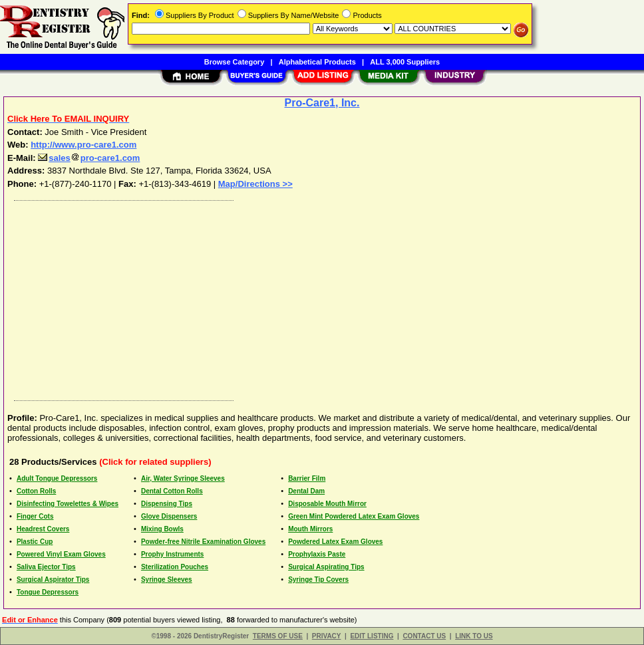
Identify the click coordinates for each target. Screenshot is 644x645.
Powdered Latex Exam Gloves (335, 542)
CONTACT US (424, 636)
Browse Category (234, 62)
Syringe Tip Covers (318, 580)
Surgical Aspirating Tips (326, 567)
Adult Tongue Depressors (57, 478)
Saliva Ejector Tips (46, 567)
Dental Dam (306, 491)
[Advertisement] (323, 297)
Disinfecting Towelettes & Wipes (68, 504)
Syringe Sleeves (167, 580)
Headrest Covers (43, 529)
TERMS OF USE (278, 636)
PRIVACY (327, 636)
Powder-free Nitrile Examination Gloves (203, 542)
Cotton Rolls (36, 491)
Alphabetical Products (317, 62)
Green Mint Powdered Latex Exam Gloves (354, 516)
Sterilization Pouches (175, 567)
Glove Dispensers (169, 516)
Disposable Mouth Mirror (327, 504)
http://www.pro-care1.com (83, 145)
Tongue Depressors (48, 592)
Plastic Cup (35, 542)
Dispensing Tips (167, 504)
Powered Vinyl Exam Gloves (61, 554)
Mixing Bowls (162, 529)
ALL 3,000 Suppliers (405, 62)
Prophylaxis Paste (317, 554)
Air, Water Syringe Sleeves (183, 478)
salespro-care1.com (89, 158)
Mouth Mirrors (310, 529)
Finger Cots (35, 516)
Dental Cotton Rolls (172, 491)
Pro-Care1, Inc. (322, 103)
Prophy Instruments (172, 554)
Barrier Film (307, 478)
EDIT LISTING (372, 636)
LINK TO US (474, 636)
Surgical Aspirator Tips (53, 580)
